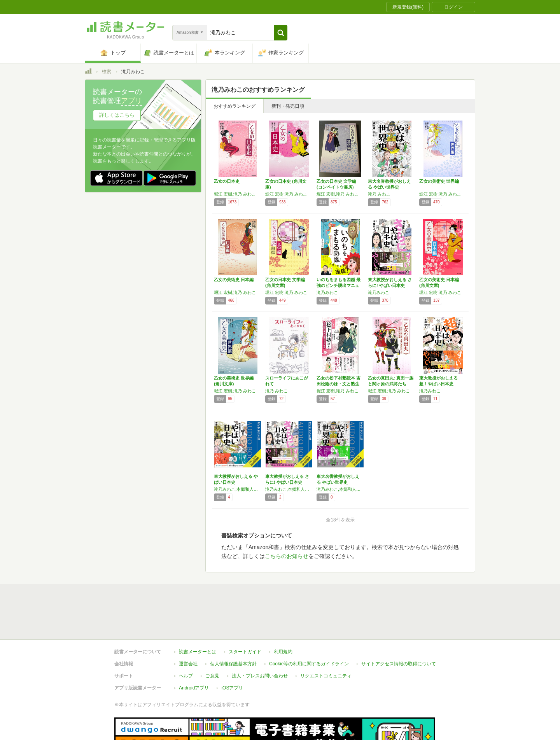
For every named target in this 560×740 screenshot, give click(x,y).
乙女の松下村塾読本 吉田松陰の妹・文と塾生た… (339, 384)
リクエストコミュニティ (326, 676)
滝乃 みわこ (379, 194)
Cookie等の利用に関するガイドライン (309, 664)
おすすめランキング (234, 106)
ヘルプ (186, 676)
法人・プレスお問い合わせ (260, 676)
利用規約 (283, 652)
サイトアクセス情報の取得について (399, 664)
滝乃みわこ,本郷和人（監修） (238, 489)
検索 (107, 72)
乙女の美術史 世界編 (439, 181)
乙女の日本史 (227, 181)
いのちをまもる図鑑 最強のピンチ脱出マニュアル (339, 285)
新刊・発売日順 (288, 106)
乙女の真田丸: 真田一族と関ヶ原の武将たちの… (391, 384)
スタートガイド (245, 652)
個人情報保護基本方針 (233, 664)
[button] (281, 33)
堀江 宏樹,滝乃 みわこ (235, 194)
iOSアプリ (232, 688)
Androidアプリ (194, 688)
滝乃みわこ (327, 292)
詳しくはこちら (117, 115)
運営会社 (188, 664)
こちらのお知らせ (287, 556)
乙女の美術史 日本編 (234, 280)
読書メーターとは (198, 652)
